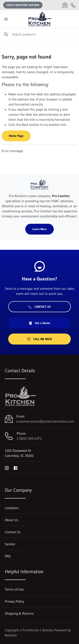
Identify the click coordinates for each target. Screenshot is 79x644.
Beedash (11, 635)
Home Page (16, 136)
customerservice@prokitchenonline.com (45, 421)
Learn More (39, 229)
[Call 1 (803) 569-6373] (73, 5)
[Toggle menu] (6, 19)
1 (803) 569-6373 (29, 438)
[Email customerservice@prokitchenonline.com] (65, 5)
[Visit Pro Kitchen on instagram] (7, 468)
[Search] (39, 34)
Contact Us (39, 307)
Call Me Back (39, 339)
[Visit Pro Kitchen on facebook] (16, 468)
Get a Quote (39, 323)
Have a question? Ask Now (23, 5)
